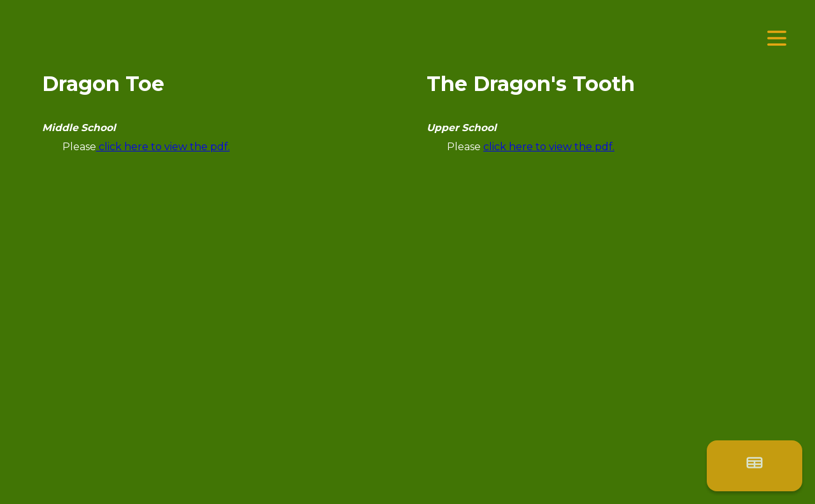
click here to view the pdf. (163, 147)
